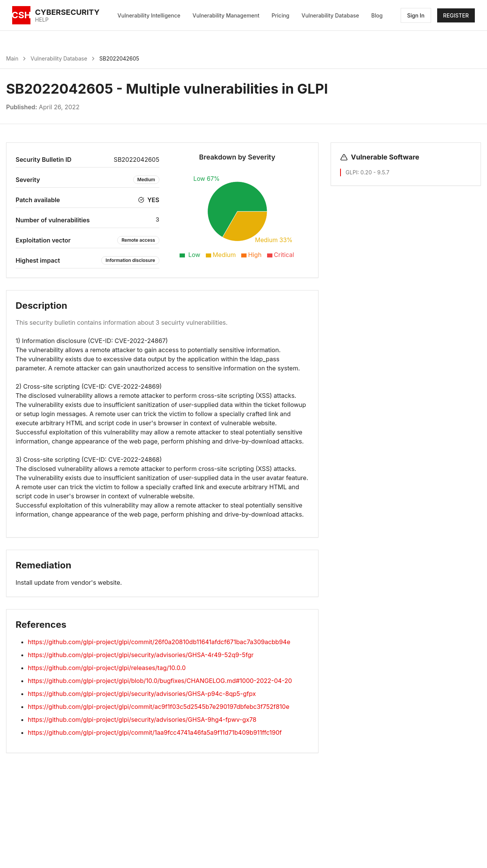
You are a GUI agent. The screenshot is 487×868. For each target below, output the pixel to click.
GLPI (351, 172)
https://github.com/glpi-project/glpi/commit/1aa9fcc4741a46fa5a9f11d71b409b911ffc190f (155, 732)
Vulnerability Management (226, 15)
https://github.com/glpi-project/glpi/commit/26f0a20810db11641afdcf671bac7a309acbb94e (159, 642)
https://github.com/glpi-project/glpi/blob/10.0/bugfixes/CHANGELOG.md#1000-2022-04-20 (160, 681)
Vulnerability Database (330, 15)
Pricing (281, 15)
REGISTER (456, 15)
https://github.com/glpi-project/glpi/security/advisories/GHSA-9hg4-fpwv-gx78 (142, 720)
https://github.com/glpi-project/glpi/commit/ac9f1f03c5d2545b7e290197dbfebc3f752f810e (158, 707)
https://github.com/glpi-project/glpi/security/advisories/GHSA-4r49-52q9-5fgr (141, 655)
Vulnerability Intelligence (149, 15)
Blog (377, 15)
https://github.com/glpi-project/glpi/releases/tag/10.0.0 (107, 668)
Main (12, 58)
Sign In (416, 15)
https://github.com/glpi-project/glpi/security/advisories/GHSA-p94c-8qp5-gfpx (142, 694)
